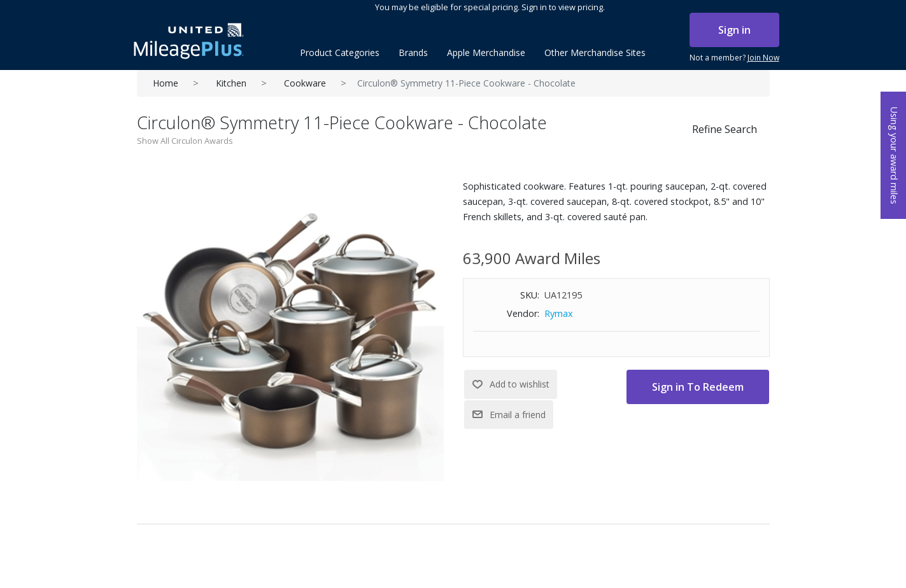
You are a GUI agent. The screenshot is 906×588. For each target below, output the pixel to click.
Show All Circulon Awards (185, 141)
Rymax (559, 313)
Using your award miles (894, 156)
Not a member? (734, 58)
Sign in (734, 30)
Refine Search (725, 129)
